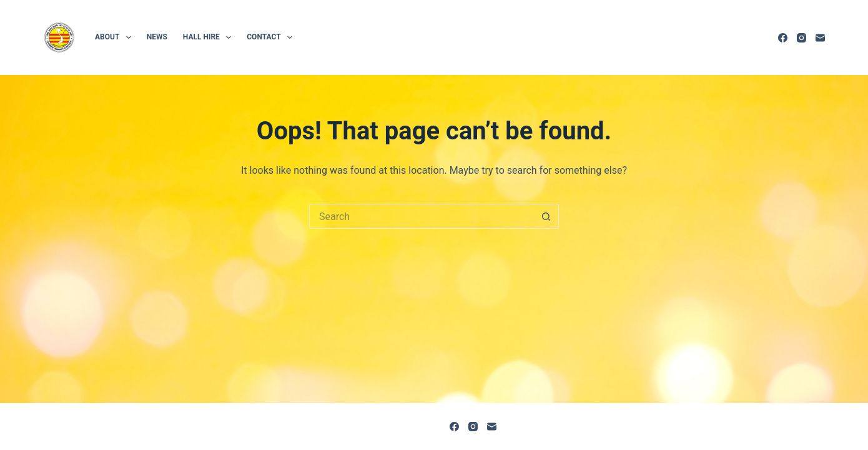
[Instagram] (801, 38)
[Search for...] (422, 216)
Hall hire (210, 37)
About (116, 37)
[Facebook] (783, 38)
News (157, 37)
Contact (272, 37)
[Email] (820, 38)
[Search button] (546, 216)
